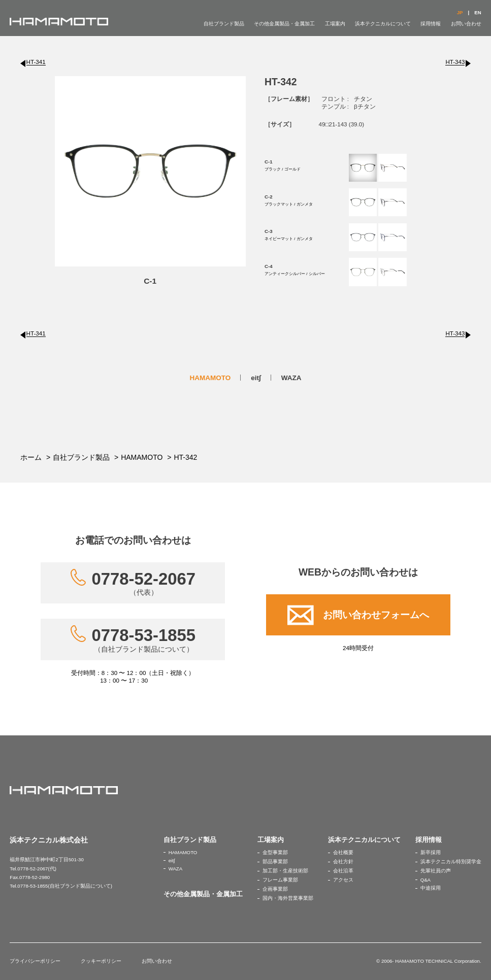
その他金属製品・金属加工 (284, 24)
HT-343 (455, 62)
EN (478, 12)
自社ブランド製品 (224, 24)
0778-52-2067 (144, 583)
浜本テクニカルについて (383, 24)
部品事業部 (275, 861)
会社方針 (343, 861)
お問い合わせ (466, 24)
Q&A (425, 880)
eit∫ (256, 378)
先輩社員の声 (436, 871)
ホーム (31, 457)
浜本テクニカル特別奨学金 (451, 861)
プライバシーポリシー (35, 961)
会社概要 (343, 852)
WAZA (291, 378)
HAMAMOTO (210, 378)
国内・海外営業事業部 (288, 898)
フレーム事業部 (280, 880)
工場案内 (335, 24)
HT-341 (36, 62)
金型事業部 (275, 852)
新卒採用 (431, 852)
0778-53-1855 (144, 640)
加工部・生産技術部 (285, 871)
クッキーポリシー (101, 961)
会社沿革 (343, 871)
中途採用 (431, 888)
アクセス (343, 880)
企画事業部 (275, 889)
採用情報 (431, 24)
